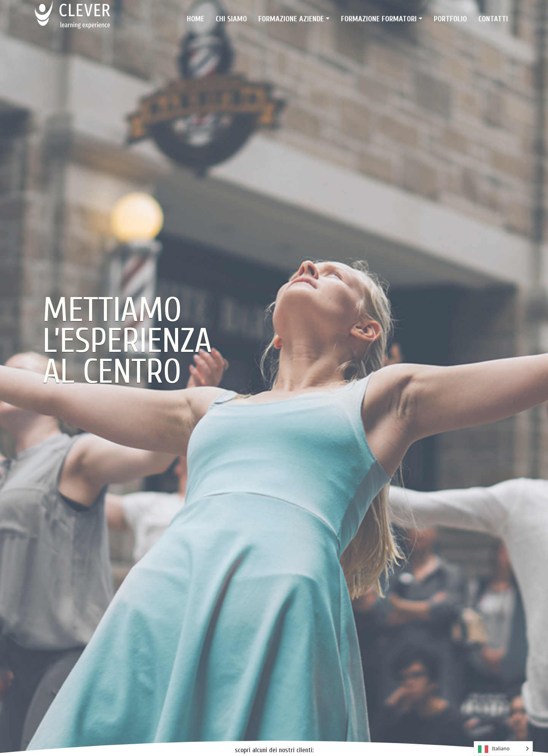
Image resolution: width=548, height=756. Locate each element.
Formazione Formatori (379, 19)
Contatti (493, 19)
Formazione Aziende (291, 19)
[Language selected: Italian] (503, 749)
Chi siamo (231, 19)
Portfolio (450, 19)
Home (196, 19)
